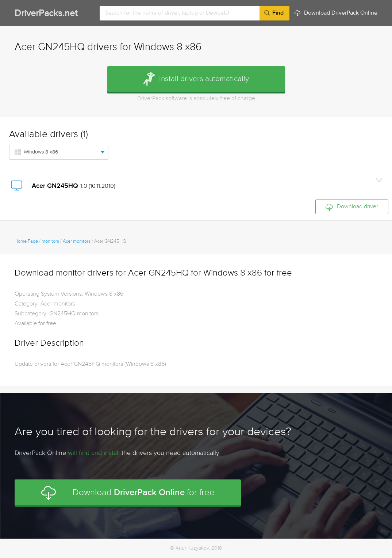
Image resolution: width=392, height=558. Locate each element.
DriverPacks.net (46, 14)
